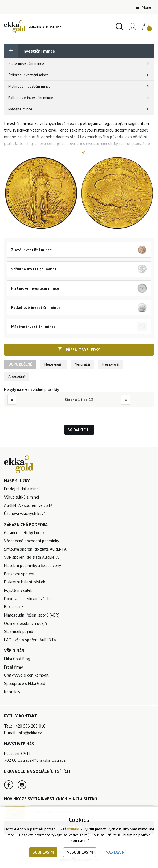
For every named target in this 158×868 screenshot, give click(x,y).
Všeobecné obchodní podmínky (32, 542)
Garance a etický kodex (25, 533)
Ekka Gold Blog (18, 661)
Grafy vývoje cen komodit (27, 678)
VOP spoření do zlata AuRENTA (32, 558)
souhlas (73, 829)
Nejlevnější (54, 364)
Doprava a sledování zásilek (29, 600)
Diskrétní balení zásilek (25, 583)
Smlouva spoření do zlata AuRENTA (36, 550)
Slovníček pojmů (19, 633)
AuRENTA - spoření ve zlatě (29, 506)
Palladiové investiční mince (31, 98)
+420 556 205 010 (29, 728)
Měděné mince (20, 109)
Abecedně (17, 377)
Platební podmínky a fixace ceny (33, 567)
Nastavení (116, 852)
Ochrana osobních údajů (26, 625)
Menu (143, 7)
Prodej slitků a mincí (22, 489)
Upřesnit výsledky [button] (79, 350)
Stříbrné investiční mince (29, 75)
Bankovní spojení (19, 575)
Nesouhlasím (80, 852)
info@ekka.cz (30, 735)
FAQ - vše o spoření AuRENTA (30, 642)
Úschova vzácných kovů (25, 514)
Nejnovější (112, 364)
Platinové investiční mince (30, 86)
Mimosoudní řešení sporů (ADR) (32, 617)
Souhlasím (43, 852)
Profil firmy (14, 669)
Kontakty (12, 694)
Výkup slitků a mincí (22, 498)
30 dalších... (79, 430)
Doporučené (21, 364)
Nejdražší (83, 364)
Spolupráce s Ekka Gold (25, 686)
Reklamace (14, 608)
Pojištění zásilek (19, 592)
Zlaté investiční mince (26, 63)
